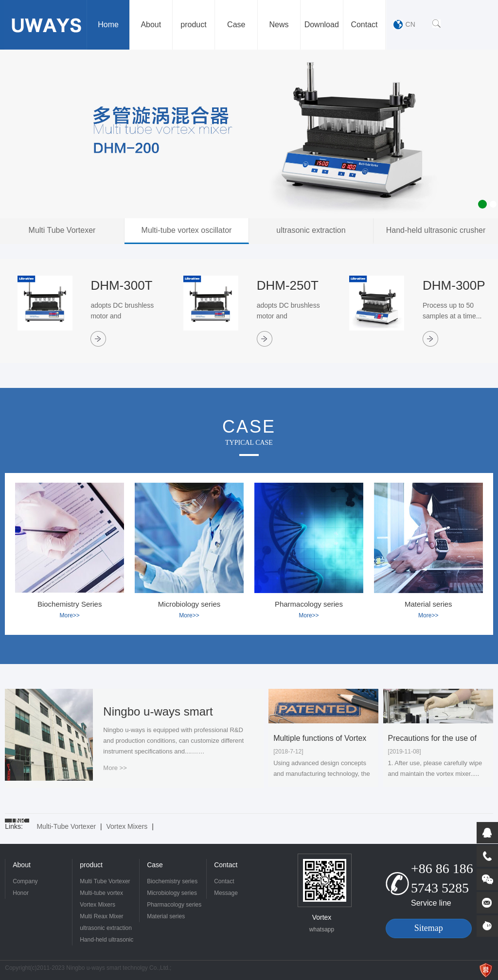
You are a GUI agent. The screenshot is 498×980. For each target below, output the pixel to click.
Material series (166, 916)
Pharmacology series (174, 905)
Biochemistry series (172, 881)
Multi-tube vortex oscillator (101, 894)
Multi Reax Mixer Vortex (101, 918)
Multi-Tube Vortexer (66, 826)
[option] (249, 134)
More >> (115, 768)
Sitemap (429, 928)
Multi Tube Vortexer (105, 881)
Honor (21, 893)
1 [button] (482, 204)
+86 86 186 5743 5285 (442, 878)
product (91, 865)
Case (155, 865)
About (22, 865)
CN (410, 24)
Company (25, 881)
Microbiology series (172, 893)
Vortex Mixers (127, 826)
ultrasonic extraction (106, 928)
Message (226, 893)
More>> (69, 615)
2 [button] (493, 204)
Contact (226, 865)
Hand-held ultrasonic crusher (107, 941)
